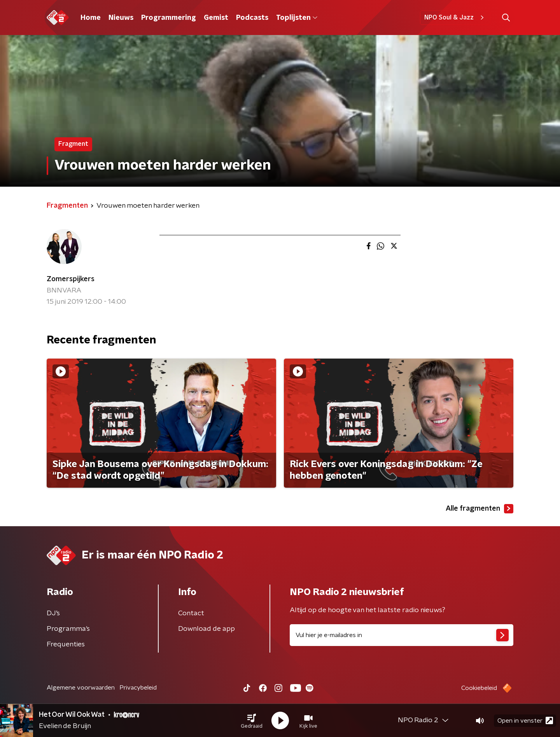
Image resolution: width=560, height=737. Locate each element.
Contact (191, 613)
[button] (252, 721)
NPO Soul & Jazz (455, 18)
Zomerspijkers (71, 279)
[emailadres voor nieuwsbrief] (402, 635)
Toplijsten (297, 18)
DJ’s (53, 613)
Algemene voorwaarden (81, 688)
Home (91, 18)
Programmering (169, 18)
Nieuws (121, 18)
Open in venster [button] (525, 720)
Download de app (206, 629)
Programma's (68, 629)
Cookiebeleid (479, 688)
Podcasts (252, 18)
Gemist (216, 18)
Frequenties (66, 644)
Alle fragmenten (479, 509)
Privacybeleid (138, 688)
